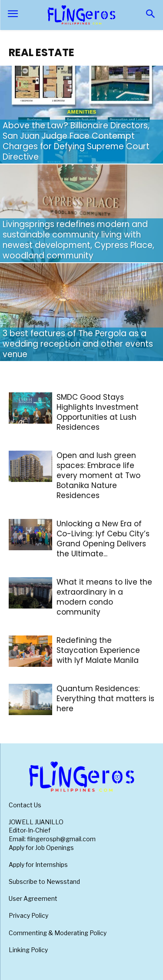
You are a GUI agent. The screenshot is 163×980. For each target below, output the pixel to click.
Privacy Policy (28, 915)
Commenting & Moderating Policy (58, 933)
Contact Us (25, 805)
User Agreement (33, 898)
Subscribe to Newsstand (44, 881)
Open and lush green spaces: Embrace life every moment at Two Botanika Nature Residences (98, 475)
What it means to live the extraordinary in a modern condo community (104, 597)
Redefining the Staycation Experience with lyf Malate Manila (98, 650)
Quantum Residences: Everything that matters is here (105, 699)
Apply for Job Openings (41, 848)
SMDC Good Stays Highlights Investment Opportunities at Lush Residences (98, 412)
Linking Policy (28, 950)
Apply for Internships (38, 865)
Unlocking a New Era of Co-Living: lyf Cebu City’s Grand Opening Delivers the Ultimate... (103, 539)
